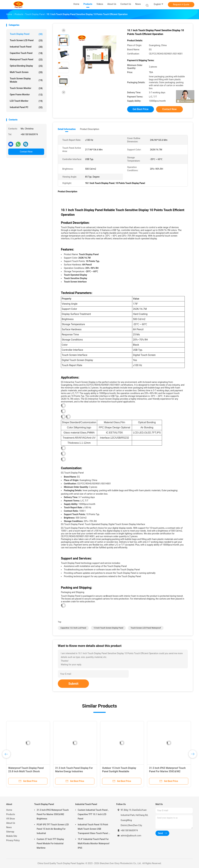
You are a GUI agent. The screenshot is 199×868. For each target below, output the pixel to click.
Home (9, 810)
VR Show (11, 819)
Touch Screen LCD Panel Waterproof (146, 628)
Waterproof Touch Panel (26, 60)
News (9, 827)
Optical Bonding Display (26, 66)
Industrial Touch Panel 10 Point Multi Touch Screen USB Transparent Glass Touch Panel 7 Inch (94, 829)
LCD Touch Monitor (26, 101)
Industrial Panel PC (26, 107)
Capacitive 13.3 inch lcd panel (73, 628)
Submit (73, 684)
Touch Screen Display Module (26, 80)
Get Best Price (141, 109)
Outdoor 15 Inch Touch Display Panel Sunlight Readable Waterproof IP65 (119, 771)
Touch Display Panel (26, 34)
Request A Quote (181, 5)
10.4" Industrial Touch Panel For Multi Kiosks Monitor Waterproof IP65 (94, 843)
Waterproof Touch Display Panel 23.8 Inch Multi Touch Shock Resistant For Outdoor (26, 771)
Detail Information (67, 129)
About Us (11, 823)
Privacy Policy (13, 840)
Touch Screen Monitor (26, 88)
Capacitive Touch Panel (26, 53)
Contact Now (26, 152)
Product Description (89, 129)
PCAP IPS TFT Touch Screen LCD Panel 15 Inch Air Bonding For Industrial (53, 829)
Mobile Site (12, 836)
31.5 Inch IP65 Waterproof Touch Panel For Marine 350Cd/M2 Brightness (167, 771)
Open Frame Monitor (26, 95)
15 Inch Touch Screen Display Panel (108, 628)
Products (11, 814)
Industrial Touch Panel (26, 47)
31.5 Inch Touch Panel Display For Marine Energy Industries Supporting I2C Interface (74, 771)
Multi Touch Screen (26, 72)
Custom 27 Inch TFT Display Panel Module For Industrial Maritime (50, 843)
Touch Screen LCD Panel (26, 41)
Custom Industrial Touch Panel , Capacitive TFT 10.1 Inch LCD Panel (93, 814)
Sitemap (10, 832)
